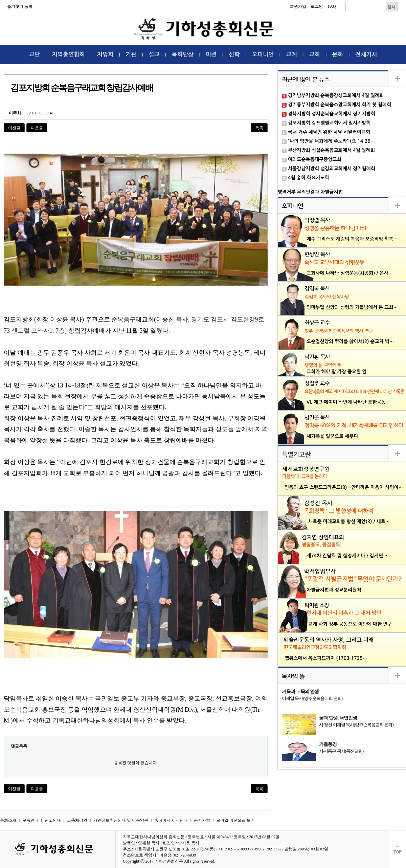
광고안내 (53, 820)
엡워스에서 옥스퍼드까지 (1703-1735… (326, 658)
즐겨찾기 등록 (20, 6)
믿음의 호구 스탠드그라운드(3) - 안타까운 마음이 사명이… (344, 487)
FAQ (332, 6)
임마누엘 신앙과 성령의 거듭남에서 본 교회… (352, 307)
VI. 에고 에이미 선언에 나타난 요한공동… (348, 402)
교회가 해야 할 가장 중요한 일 (337, 372)
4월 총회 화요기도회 (309, 178)
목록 (259, 128)
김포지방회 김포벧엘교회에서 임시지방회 (329, 123)
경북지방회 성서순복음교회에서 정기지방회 (332, 114)
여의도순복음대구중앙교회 (315, 159)
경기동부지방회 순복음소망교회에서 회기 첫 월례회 (340, 105)
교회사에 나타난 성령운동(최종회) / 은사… (350, 273)
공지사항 (202, 820)
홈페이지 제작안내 (171, 820)
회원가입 (298, 6)
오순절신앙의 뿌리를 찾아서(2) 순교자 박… (350, 341)
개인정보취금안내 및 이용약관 (121, 820)
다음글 (37, 128)
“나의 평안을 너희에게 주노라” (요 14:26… (331, 141)
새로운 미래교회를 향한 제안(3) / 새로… (349, 521)
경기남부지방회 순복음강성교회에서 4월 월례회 (336, 95)
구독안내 (30, 820)
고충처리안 (77, 820)
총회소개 (8, 820)
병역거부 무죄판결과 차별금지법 (310, 192)
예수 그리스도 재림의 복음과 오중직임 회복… (352, 239)
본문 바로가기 (0, 0)
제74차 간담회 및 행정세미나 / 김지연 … (348, 556)
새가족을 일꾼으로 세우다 (332, 436)
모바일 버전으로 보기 (235, 820)
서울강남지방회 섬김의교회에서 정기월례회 (332, 169)
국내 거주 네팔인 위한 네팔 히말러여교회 (329, 132)
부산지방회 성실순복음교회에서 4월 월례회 (331, 150)
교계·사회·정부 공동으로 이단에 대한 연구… (352, 624)
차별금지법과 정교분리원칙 (334, 590)
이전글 (14, 128)
